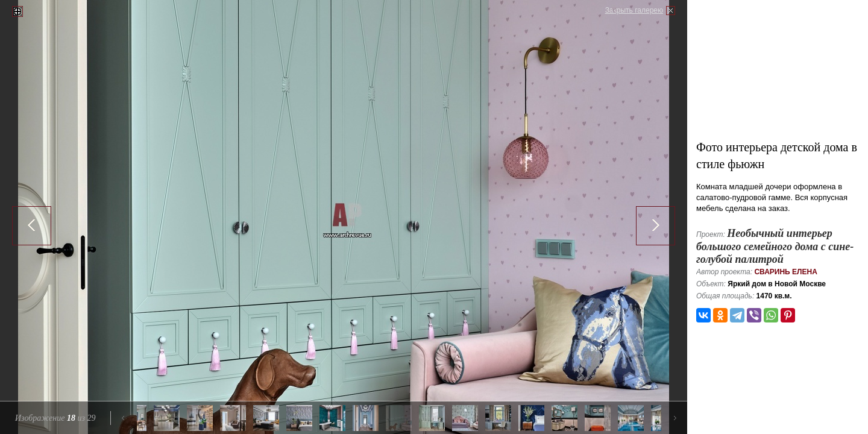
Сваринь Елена (785, 272)
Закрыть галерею (634, 10)
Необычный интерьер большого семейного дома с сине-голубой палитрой (775, 246)
